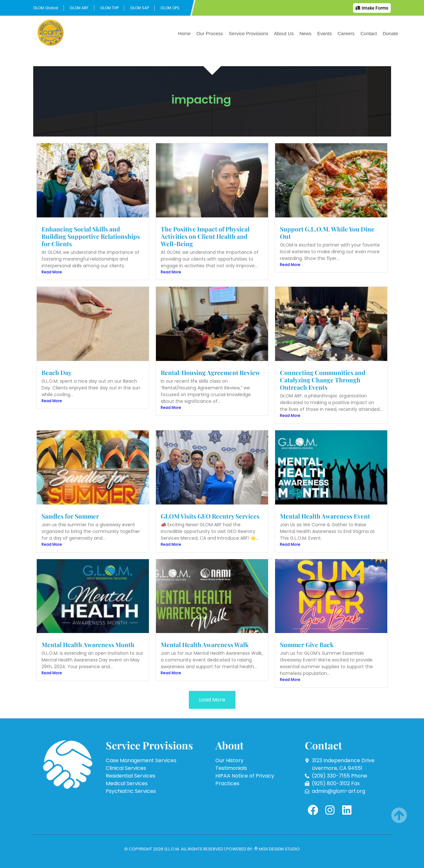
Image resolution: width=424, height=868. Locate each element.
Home (184, 33)
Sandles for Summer (70, 516)
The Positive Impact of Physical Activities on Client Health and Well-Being (205, 236)
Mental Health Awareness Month (88, 645)
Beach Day (57, 372)
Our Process (210, 33)
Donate (390, 33)
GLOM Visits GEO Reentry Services (210, 516)
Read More (52, 272)
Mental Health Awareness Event (325, 516)
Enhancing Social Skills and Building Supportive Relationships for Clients (91, 236)
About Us (284, 33)
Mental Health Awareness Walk (205, 645)
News (305, 33)
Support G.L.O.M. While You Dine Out (327, 233)
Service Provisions (248, 33)
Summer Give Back (307, 645)
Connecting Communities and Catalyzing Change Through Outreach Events (323, 380)
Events (325, 33)
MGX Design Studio (279, 849)
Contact (369, 33)
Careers (346, 33)
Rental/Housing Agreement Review (210, 372)
